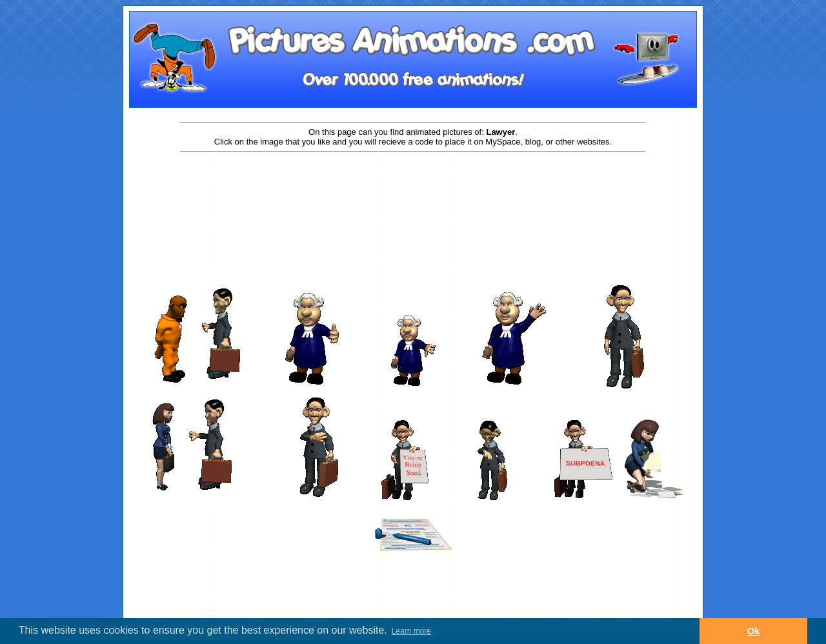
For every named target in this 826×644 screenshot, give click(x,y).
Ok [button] (753, 631)
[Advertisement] (413, 195)
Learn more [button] (411, 631)
